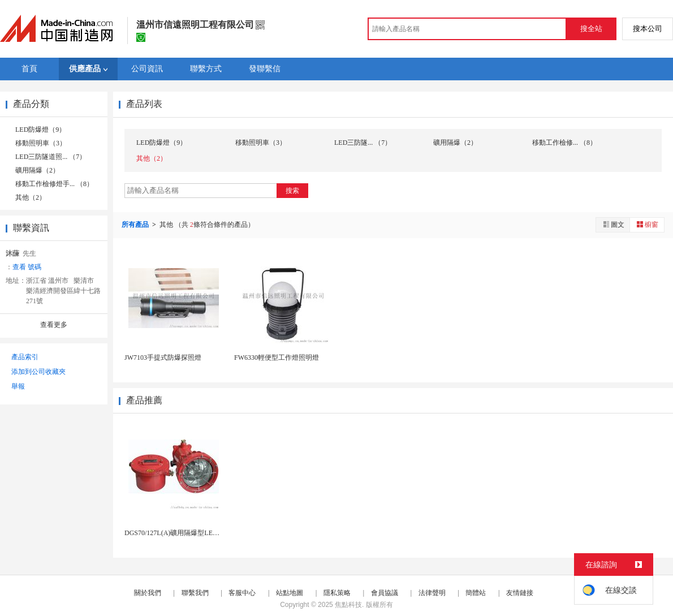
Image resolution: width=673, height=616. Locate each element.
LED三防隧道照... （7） (51, 157)
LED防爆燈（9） (40, 130)
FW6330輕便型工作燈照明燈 (277, 357)
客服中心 (242, 593)
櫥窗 (647, 224)
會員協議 (385, 593)
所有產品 (136, 225)
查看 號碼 (27, 267)
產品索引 (25, 357)
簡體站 (476, 593)
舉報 (18, 386)
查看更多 (54, 325)
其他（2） (31, 197)
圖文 (613, 224)
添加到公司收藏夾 (38, 372)
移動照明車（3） (41, 143)
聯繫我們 (195, 593)
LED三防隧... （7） (363, 143)
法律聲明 (432, 593)
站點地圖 (290, 593)
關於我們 (148, 593)
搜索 (292, 191)
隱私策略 (337, 593)
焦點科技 (348, 605)
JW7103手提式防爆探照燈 (163, 357)
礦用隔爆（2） (37, 170)
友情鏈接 (520, 593)
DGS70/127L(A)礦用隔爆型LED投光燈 (181, 533)
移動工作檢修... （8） (564, 143)
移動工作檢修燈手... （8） (54, 184)
